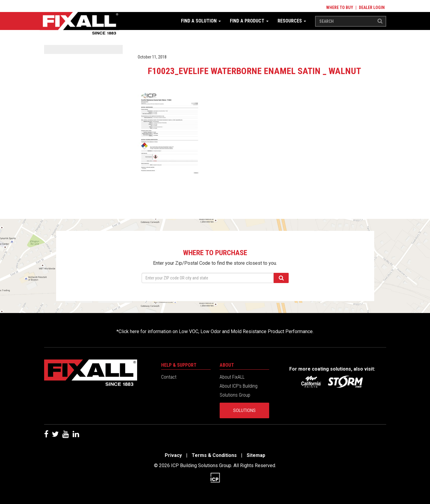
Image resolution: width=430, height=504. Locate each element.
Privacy (173, 455)
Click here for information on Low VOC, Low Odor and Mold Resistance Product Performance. (216, 331)
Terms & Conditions (214, 455)
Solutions (244, 410)
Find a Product (249, 21)
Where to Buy (340, 7)
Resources (292, 21)
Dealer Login (372, 7)
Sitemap (256, 455)
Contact (169, 377)
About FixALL (232, 377)
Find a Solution (201, 21)
